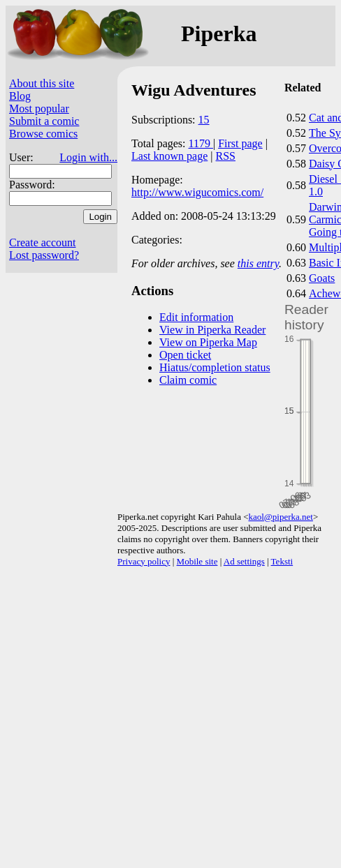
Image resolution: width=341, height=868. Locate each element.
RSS (226, 156)
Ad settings (244, 561)
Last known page (169, 156)
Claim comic (188, 380)
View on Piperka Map (208, 342)
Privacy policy (144, 561)
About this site (42, 83)
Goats (322, 278)
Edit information (196, 317)
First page (240, 143)
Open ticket (185, 355)
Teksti (282, 561)
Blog (20, 96)
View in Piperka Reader (212, 330)
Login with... (88, 157)
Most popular (39, 108)
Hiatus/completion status (215, 367)
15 (204, 120)
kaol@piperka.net (280, 517)
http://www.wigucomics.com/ (197, 192)
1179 (201, 143)
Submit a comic (44, 121)
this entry (258, 263)
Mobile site (197, 561)
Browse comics (43, 134)
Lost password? (44, 255)
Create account (43, 242)
